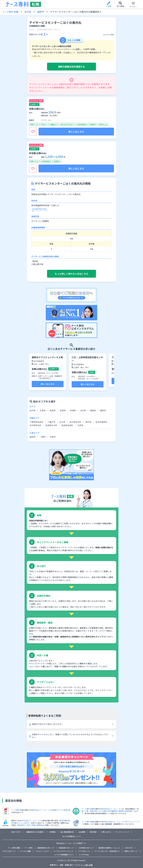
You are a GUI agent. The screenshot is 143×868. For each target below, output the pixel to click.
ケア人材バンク (84, 851)
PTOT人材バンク (9, 851)
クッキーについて (122, 832)
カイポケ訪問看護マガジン (64, 855)
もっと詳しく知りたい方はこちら (71, 274)
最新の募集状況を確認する (71, 67)
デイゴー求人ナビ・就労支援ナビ (107, 851)
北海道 (43, 410)
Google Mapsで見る (39, 210)
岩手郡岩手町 (75, 422)
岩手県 (28, 12)
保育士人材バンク (131, 851)
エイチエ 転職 (25, 851)
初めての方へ (16, 832)
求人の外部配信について (71, 836)
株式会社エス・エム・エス (42, 810)
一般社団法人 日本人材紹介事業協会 (30, 825)
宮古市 (62, 422)
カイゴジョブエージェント (63, 851)
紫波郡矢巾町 (51, 425)
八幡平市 (51, 422)
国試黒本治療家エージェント (109, 848)
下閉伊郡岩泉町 (36, 422)
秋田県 (73, 410)
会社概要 (82, 832)
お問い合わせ (106, 832)
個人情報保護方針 (67, 832)
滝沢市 (88, 422)
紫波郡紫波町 (67, 425)
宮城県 (63, 410)
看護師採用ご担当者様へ (35, 832)
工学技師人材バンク (86, 848)
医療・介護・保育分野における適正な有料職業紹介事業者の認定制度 (110, 810)
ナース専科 (29, 848)
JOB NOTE (129, 848)
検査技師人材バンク (66, 848)
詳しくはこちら (76, 132)
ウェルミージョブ (42, 851)
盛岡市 (41, 12)
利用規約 (53, 832)
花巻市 (80, 425)
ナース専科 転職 (10, 12)
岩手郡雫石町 (35, 425)
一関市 (43, 437)
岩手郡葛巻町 (101, 422)
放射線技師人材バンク (46, 848)
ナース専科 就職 (14, 848)
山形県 (83, 410)
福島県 (93, 410)
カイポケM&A (84, 855)
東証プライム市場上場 (62, 810)
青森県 (53, 410)
